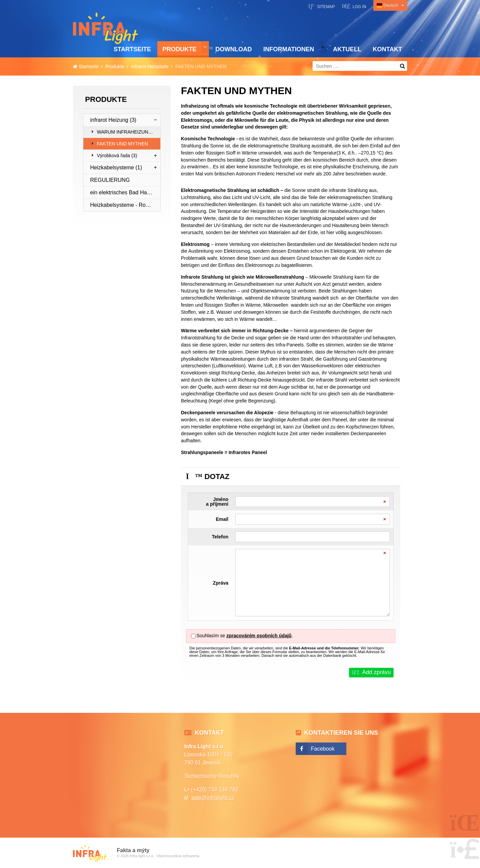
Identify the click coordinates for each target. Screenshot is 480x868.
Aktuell (347, 49)
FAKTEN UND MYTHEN (123, 144)
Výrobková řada (117, 156)
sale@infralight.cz (213, 798)
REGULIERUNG (110, 180)
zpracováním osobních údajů (259, 636)
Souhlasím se (211, 636)
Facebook (323, 749)
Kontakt (387, 49)
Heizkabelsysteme (116, 167)
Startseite (105, 28)
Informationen (289, 49)
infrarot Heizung (113, 120)
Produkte (179, 49)
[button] (354, 6)
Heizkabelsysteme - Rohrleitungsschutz (125, 205)
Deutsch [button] (391, 5)
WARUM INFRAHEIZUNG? (126, 132)
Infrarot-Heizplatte (150, 66)
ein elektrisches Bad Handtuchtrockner (125, 192)
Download (234, 49)
